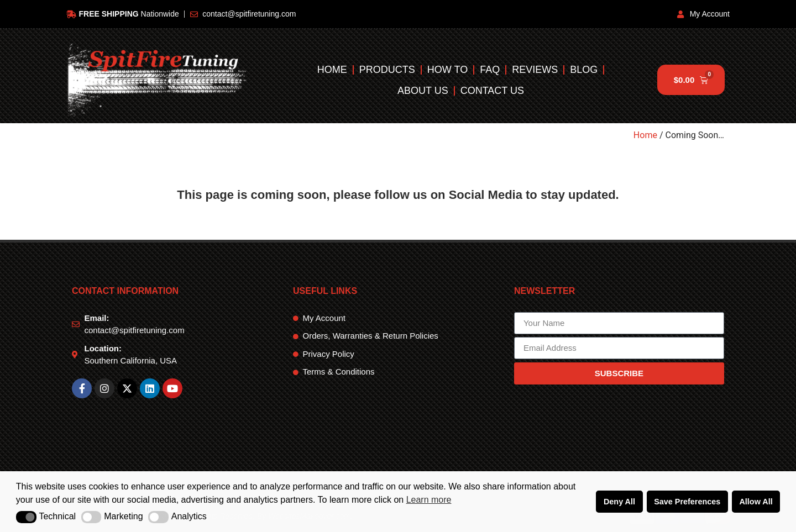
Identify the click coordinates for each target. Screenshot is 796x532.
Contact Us (492, 91)
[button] (26, 517)
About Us (423, 91)
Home (332, 70)
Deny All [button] (619, 502)
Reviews (535, 70)
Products (387, 70)
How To (447, 70)
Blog (584, 70)
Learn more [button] (429, 500)
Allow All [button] (756, 502)
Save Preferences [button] (687, 502)
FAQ (490, 70)
